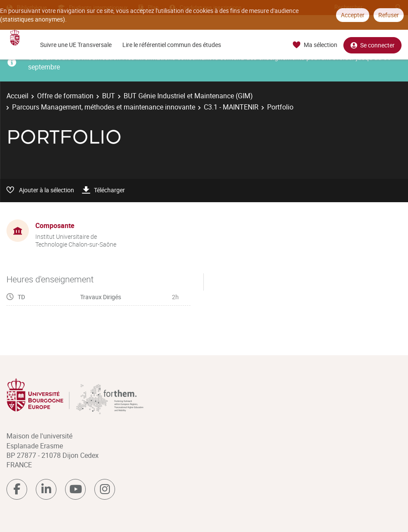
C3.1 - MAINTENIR (231, 107)
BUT (109, 96)
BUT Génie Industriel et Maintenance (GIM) (188, 96)
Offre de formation (65, 96)
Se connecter (372, 45)
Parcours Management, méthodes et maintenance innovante (104, 107)
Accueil (17, 96)
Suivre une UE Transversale (76, 45)
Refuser (389, 15)
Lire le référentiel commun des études (172, 45)
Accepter (353, 15)
